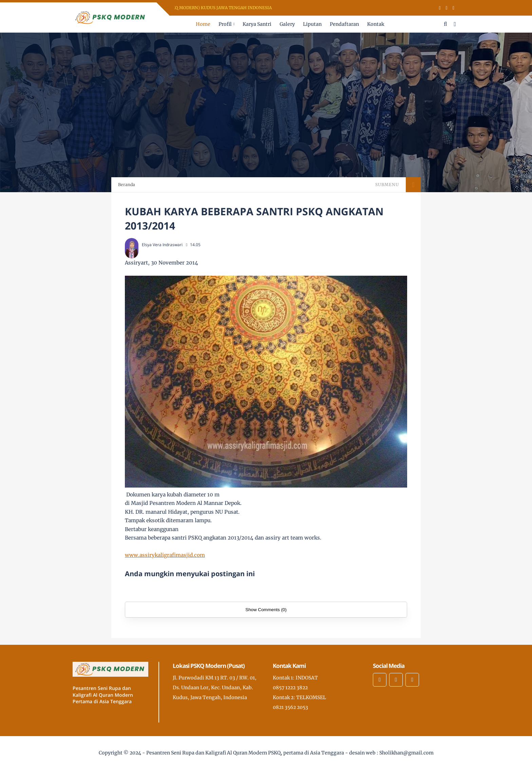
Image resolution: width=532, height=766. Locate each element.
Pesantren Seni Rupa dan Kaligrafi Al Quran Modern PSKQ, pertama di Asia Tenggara (245, 753)
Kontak (376, 24)
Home (203, 24)
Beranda (127, 185)
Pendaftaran (344, 24)
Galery (287, 24)
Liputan (312, 24)
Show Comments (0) (266, 610)
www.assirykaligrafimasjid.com (165, 555)
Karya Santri (257, 24)
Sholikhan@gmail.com (406, 753)
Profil (225, 24)
